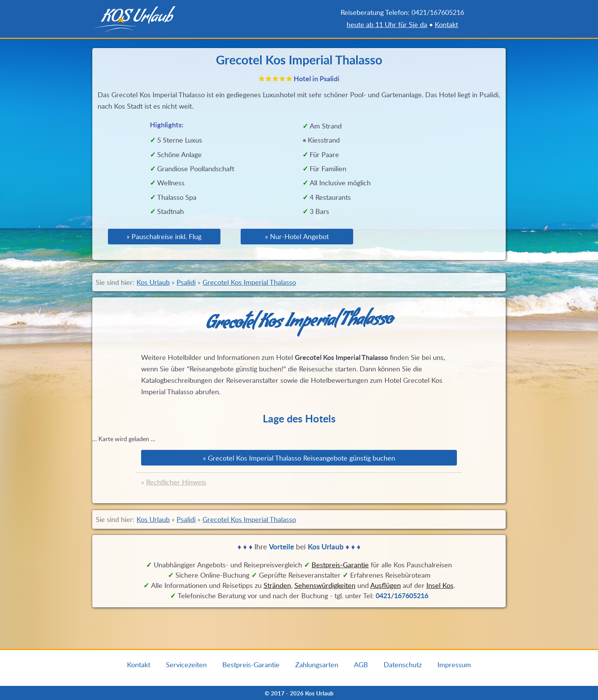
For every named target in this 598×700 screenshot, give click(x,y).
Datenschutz (403, 665)
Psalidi (186, 282)
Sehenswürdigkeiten (325, 585)
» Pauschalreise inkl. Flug (164, 236)
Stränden (277, 585)
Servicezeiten (186, 665)
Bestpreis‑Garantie (340, 565)
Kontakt (446, 24)
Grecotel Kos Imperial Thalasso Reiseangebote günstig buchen (301, 458)
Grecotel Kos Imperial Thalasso (249, 282)
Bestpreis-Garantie (251, 665)
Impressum (454, 665)
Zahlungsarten (317, 665)
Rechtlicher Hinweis (176, 482)
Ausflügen (386, 585)
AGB (361, 665)
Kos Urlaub (153, 282)
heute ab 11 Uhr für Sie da (387, 24)
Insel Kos (440, 585)
